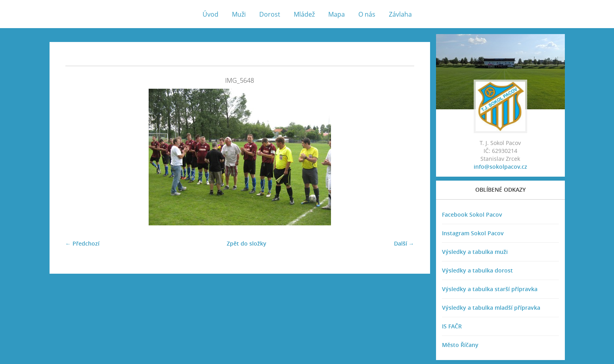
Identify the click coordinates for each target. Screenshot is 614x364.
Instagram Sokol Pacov (473, 233)
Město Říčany (460, 345)
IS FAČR (452, 326)
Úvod (210, 14)
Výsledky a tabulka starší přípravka (490, 289)
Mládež (304, 14)
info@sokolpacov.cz (500, 167)
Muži (239, 14)
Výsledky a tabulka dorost (477, 270)
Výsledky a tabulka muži (475, 252)
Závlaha (400, 14)
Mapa (337, 14)
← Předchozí (82, 243)
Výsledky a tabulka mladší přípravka (491, 308)
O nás (367, 14)
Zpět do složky (247, 243)
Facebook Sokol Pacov (472, 214)
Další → (404, 243)
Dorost (270, 14)
